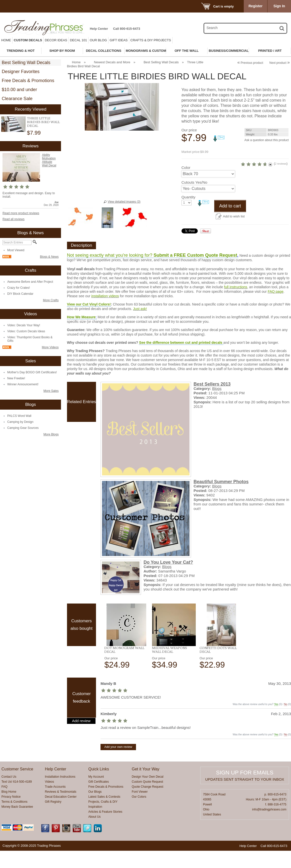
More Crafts (51, 300)
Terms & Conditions (14, 819)
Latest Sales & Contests (104, 814)
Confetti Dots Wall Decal (218, 667)
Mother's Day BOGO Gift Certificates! (32, 372)
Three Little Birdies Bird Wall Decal (43, 122)
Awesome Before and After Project (30, 282)
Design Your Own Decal (148, 794)
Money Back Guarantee (17, 824)
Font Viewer (140, 809)
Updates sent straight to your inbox (245, 797)
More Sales (51, 391)
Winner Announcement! (23, 384)
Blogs (217, 406)
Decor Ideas (56, 40)
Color (186, 185)
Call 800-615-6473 (126, 29)
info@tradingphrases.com (269, 827)
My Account (96, 794)
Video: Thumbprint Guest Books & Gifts (30, 339)
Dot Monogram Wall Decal (124, 667)
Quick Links (99, 786)
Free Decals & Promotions (28, 81)
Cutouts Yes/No (194, 200)
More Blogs (51, 434)
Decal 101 (78, 40)
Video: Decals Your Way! (24, 325)
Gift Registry (53, 819)
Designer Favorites (21, 72)
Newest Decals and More (112, 62)
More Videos (50, 347)
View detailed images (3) (124, 202)
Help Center (99, 29)
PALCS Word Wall (19, 416)
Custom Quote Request (147, 799)
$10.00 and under (19, 90)
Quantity (188, 214)
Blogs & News (49, 257)
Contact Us (9, 794)
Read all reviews (13, 219)
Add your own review (118, 764)
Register (255, 6)
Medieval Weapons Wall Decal (169, 667)
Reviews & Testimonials (61, 809)
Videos (49, 799)
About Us (94, 834)
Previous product (250, 63)
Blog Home (9, 809)
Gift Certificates (98, 799)
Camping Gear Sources (23, 428)
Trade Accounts (55, 804)
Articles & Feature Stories (105, 829)
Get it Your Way (146, 786)
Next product (280, 63)
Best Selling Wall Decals (26, 63)
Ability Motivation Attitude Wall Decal (49, 160)
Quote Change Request (147, 804)
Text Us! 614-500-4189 (17, 799)
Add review (81, 738)
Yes (276, 721)
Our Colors (139, 814)
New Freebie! (16, 378)
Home (6, 40)
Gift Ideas (119, 40)
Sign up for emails (245, 790)
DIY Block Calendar (20, 294)
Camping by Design (20, 422)
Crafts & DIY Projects (151, 40)
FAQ (4, 804)
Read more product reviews (21, 213)
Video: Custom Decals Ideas (26, 331)
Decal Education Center (61, 814)
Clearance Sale (17, 99)
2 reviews (263, 172)
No (286, 721)
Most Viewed (16, 250)
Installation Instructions (60, 794)
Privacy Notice (11, 814)
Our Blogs (95, 809)
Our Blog (98, 40)
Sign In (279, 6)
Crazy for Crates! (19, 288)
